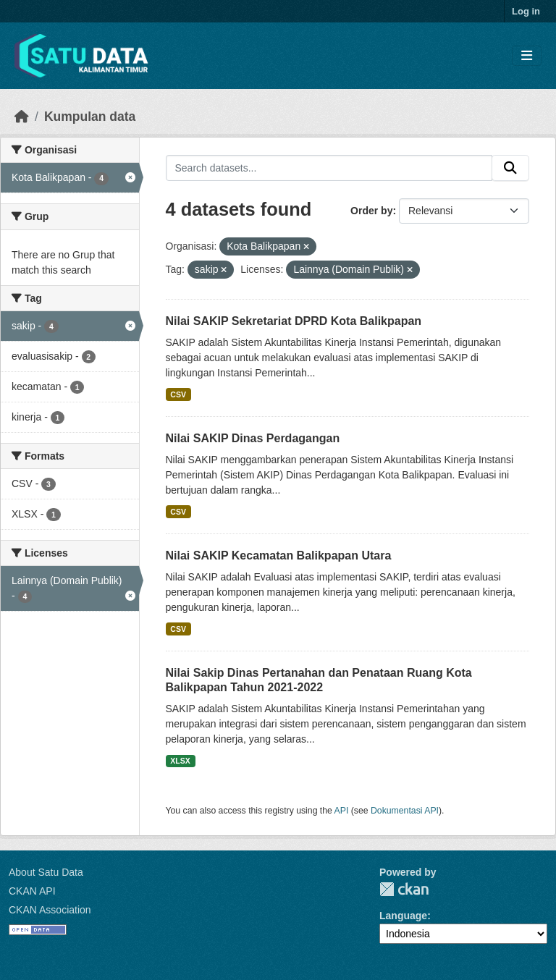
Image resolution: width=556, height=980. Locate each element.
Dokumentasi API (405, 811)
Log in (526, 11)
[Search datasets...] (329, 168)
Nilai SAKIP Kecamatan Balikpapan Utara (279, 556)
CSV (178, 394)
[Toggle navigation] (527, 56)
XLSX (180, 761)
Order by (371, 211)
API (342, 811)
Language (403, 916)
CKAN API (32, 891)
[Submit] (510, 168)
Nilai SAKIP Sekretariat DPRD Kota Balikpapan (294, 321)
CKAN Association (50, 910)
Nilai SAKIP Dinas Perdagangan (253, 438)
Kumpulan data (90, 117)
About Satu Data (46, 872)
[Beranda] (22, 117)
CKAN (404, 889)
